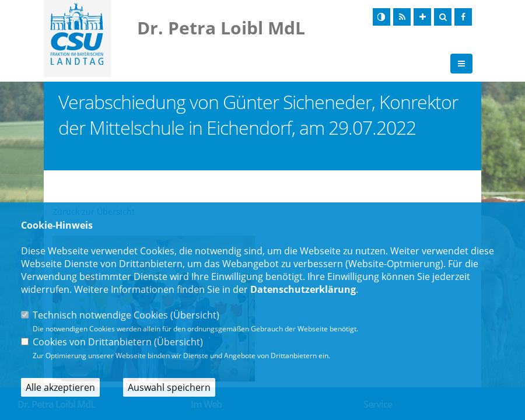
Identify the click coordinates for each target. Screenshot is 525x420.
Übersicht (195, 315)
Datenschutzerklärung (303, 289)
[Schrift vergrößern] (422, 17)
